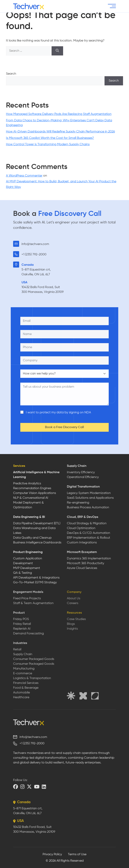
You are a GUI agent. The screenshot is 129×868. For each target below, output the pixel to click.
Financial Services (26, 683)
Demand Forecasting (28, 634)
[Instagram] (22, 787)
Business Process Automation (88, 508)
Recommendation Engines (32, 488)
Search (11, 74)
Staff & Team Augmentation (33, 603)
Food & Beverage (26, 688)
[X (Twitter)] (29, 787)
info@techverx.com (35, 244)
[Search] (57, 51)
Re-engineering (78, 503)
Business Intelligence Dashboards (37, 543)
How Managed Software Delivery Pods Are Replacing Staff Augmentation (59, 114)
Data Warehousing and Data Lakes (34, 531)
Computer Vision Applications (35, 493)
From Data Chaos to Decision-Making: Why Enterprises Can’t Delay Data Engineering (59, 123)
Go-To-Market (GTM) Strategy (35, 583)
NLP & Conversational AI (31, 498)
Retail (17, 650)
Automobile (21, 693)
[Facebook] (16, 787)
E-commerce (23, 673)
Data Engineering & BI (29, 517)
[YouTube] (37, 787)
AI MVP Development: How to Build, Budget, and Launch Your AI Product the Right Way (61, 184)
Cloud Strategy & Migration (87, 523)
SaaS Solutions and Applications (90, 498)
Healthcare (21, 697)
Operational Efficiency (83, 477)
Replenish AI (22, 629)
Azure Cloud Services (82, 568)
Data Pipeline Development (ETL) (37, 523)
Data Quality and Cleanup (32, 538)
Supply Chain (77, 466)
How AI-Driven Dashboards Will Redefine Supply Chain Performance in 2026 (60, 132)
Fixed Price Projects (27, 598)
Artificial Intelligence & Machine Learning (36, 475)
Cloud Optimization (81, 528)
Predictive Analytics (27, 484)
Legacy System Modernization (89, 493)
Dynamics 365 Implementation (89, 559)
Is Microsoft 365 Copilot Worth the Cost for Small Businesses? (50, 138)
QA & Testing (22, 573)
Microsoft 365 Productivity (86, 563)
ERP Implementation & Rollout (88, 538)
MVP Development (27, 568)
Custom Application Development (28, 561)
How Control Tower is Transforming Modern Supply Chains (48, 144)
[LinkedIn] (44, 787)
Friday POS (21, 619)
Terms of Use (77, 854)
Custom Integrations (82, 543)
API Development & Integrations (36, 578)
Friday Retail (22, 624)
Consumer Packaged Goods (34, 659)
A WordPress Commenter (24, 176)
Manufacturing (24, 669)
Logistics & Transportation (32, 678)
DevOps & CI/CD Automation (88, 533)
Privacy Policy (52, 854)
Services (19, 466)
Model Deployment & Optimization (28, 505)
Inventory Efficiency (81, 472)
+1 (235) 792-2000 (34, 255)
